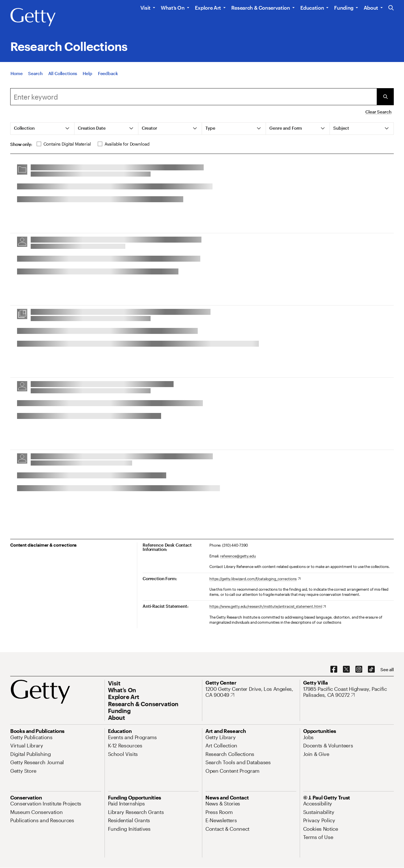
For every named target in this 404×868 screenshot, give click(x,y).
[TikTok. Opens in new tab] (371, 669)
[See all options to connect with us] (387, 670)
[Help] (87, 75)
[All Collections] (63, 75)
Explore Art (208, 8)
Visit (145, 8)
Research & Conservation (261, 8)
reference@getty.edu (238, 556)
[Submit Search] (385, 97)
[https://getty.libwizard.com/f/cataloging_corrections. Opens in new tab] (255, 579)
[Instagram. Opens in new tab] (359, 669)
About (371, 8)
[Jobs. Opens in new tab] (309, 737)
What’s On (173, 8)
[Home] (16, 75)
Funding (344, 8)
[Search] (35, 75)
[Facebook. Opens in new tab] (334, 669)
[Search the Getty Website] (391, 8)
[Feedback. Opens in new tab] (108, 75)
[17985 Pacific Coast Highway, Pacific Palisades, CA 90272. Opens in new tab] (349, 692)
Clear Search (378, 112)
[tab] (42, 129)
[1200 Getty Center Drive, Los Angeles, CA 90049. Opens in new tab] (251, 692)
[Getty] (33, 17)
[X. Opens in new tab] (346, 669)
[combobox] (193, 97)
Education (312, 8)
